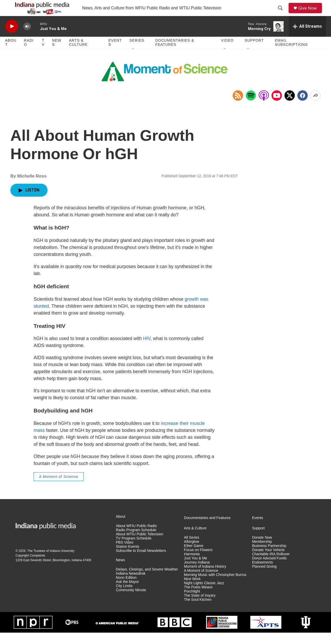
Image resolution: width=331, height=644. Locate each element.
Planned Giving (264, 578)
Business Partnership (269, 557)
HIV (147, 350)
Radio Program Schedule (136, 541)
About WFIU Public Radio (136, 537)
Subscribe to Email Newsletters (141, 562)
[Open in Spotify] (251, 107)
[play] (12, 38)
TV (43, 54)
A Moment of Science (59, 488)
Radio (29, 54)
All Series (191, 549)
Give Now (310, 14)
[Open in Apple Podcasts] (264, 107)
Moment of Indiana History (205, 578)
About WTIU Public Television (140, 545)
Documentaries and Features (207, 529)
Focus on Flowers (198, 561)
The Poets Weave (198, 598)
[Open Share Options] (315, 107)
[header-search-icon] (282, 14)
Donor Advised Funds (269, 569)
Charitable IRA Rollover (271, 565)
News (57, 54)
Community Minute (131, 601)
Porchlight (192, 602)
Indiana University (62, 562)
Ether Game (194, 557)
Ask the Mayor (127, 593)
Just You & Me (195, 569)
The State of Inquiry (200, 607)
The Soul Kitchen (198, 611)
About (11, 54)
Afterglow (191, 553)
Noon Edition (126, 589)
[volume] (27, 38)
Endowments (263, 573)
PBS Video (125, 554)
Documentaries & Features (175, 54)
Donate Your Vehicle (268, 561)
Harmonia (192, 565)
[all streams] (307, 38)
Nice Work (192, 590)
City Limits (124, 597)
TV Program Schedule (134, 549)
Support (254, 52)
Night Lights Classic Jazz (204, 594)
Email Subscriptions (291, 54)
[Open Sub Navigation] (133, 60)
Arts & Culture (78, 54)
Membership (262, 553)
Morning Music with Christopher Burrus (215, 586)
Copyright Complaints (30, 567)
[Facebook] (303, 107)
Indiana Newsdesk (131, 585)
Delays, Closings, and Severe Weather (147, 580)
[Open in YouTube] (277, 107)
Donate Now (262, 549)
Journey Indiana (197, 573)
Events (115, 54)
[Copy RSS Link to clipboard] (238, 107)
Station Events (127, 558)
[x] (290, 107)
